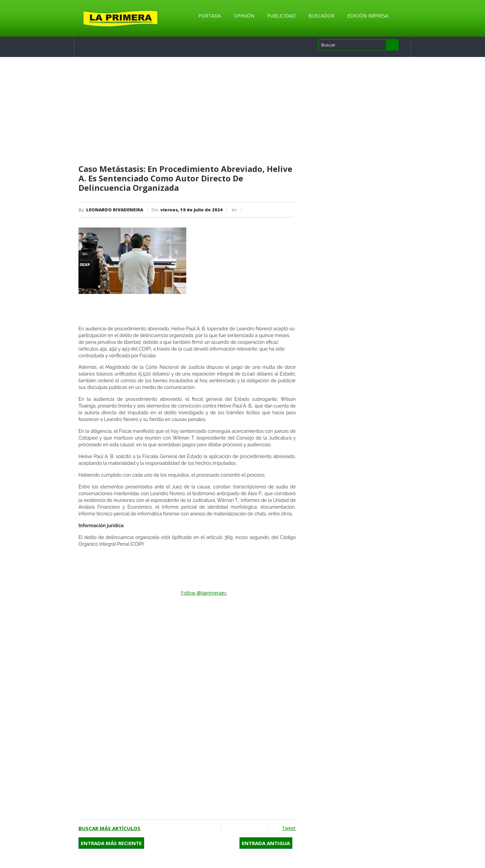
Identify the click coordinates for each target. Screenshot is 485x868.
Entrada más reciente (111, 843)
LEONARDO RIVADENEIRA (115, 210)
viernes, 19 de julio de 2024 (191, 210)
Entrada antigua (266, 843)
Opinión (244, 16)
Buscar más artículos (109, 828)
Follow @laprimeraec (204, 593)
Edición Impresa (368, 16)
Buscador (321, 16)
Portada (210, 16)
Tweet (289, 828)
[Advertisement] (187, 111)
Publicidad (281, 16)
